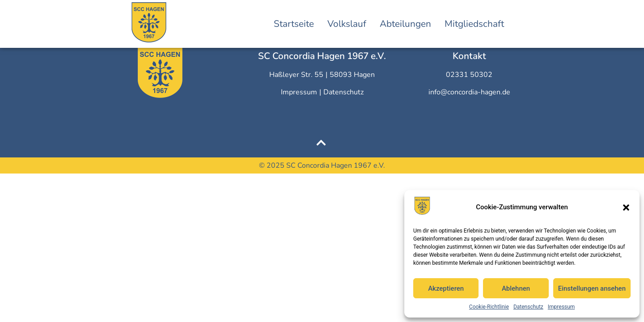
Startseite (294, 24)
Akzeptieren (446, 288)
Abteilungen (405, 24)
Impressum (561, 307)
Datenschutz (528, 307)
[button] (626, 208)
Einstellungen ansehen (592, 288)
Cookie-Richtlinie (489, 307)
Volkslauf (347, 24)
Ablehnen (516, 288)
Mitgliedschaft (474, 24)
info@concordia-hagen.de (469, 92)
